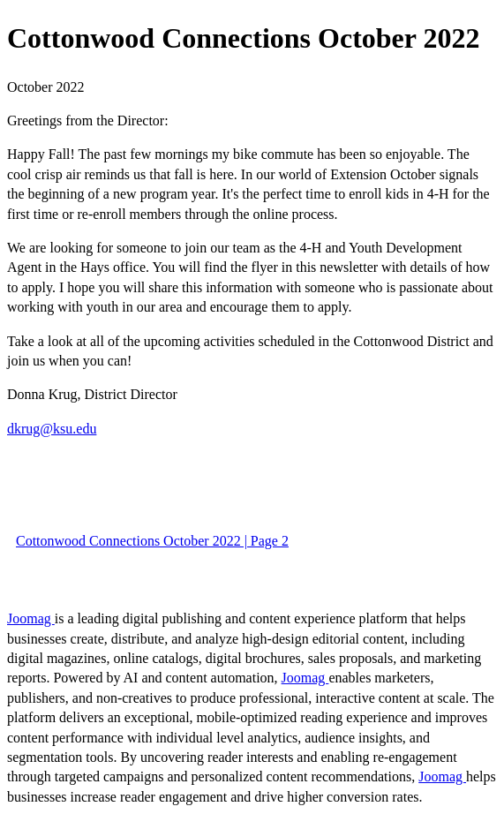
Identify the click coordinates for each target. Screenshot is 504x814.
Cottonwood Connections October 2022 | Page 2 (152, 541)
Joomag (31, 618)
